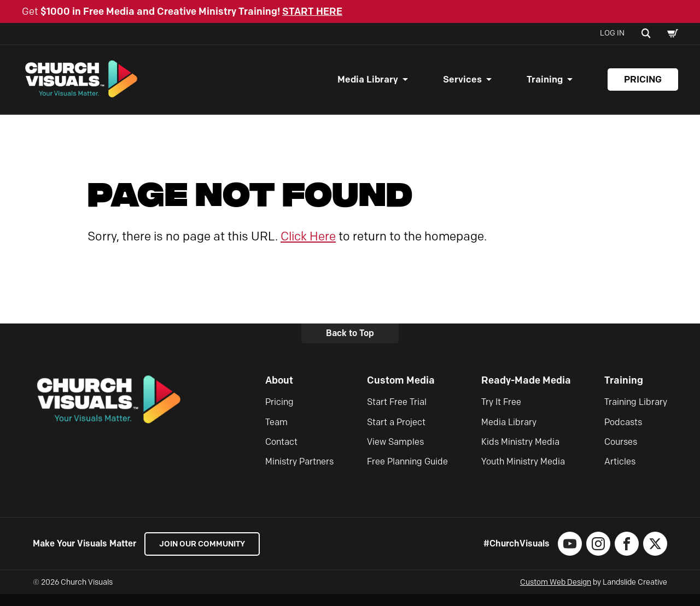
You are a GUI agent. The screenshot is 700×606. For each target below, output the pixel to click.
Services (462, 85)
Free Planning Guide (407, 473)
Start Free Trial (397, 413)
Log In (612, 33)
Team (276, 434)
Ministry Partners (299, 473)
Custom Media (401, 392)
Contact (281, 453)
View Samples (395, 453)
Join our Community (208, 555)
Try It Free (501, 413)
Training (545, 85)
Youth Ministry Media (523, 473)
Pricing (643, 85)
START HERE (312, 11)
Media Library (368, 85)
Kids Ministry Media (520, 453)
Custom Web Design (556, 594)
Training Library (636, 413)
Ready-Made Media (526, 392)
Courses (621, 453)
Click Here (308, 248)
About (279, 392)
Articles (620, 473)
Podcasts (623, 434)
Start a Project (396, 434)
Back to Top (350, 345)
